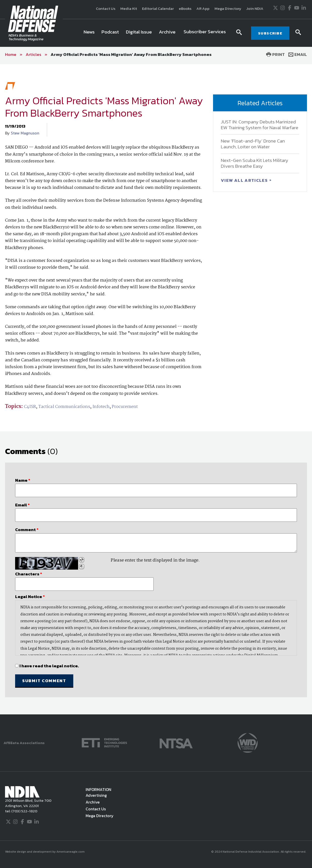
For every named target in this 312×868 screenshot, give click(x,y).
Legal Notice (30, 597)
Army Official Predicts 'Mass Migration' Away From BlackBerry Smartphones (131, 54)
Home (11, 54)
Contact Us (106, 8)
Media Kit (129, 8)
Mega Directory (228, 8)
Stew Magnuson (25, 133)
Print (275, 54)
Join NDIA (255, 8)
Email (298, 54)
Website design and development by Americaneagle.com (45, 852)
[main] (156, 389)
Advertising (96, 795)
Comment (27, 530)
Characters (29, 574)
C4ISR (30, 407)
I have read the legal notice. (49, 666)
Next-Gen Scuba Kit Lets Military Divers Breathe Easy (255, 163)
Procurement (125, 407)
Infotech (101, 407)
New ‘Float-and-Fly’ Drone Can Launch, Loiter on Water (253, 144)
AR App (203, 8)
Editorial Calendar (158, 8)
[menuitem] (89, 33)
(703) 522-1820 (24, 811)
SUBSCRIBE (270, 33)
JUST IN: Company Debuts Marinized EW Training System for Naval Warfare (260, 125)
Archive (93, 802)
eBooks (185, 8)
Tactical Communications (64, 407)
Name (23, 480)
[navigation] (155, 33)
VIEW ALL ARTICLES (245, 180)
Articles (33, 54)
